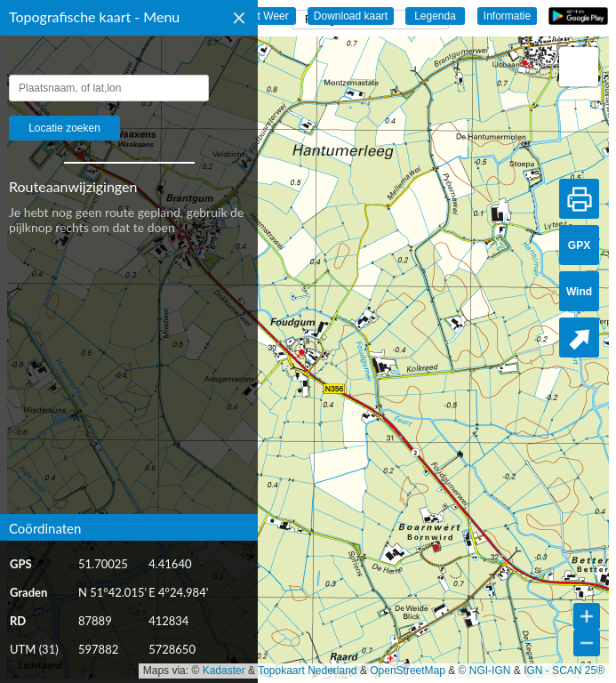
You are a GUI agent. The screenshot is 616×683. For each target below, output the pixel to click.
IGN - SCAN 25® (564, 671)
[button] (579, 67)
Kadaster (224, 671)
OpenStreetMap (408, 671)
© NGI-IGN (485, 671)
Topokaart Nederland (307, 671)
